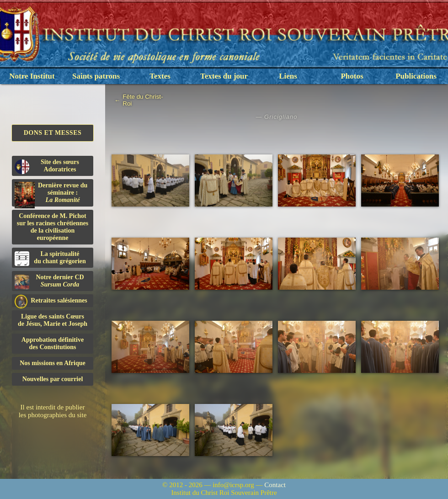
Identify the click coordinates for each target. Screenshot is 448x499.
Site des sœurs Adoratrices (47, 166)
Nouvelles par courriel (53, 379)
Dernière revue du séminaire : (51, 194)
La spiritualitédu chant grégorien (50, 258)
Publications (416, 76)
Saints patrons (96, 76)
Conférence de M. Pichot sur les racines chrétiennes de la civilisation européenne (53, 227)
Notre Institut (32, 76)
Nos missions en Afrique (53, 363)
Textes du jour (224, 76)
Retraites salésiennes (51, 301)
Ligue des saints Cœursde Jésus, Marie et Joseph (53, 320)
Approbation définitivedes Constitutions (53, 343)
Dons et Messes (53, 133)
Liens (288, 76)
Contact (275, 485)
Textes (160, 76)
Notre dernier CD (49, 281)
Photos (352, 76)
